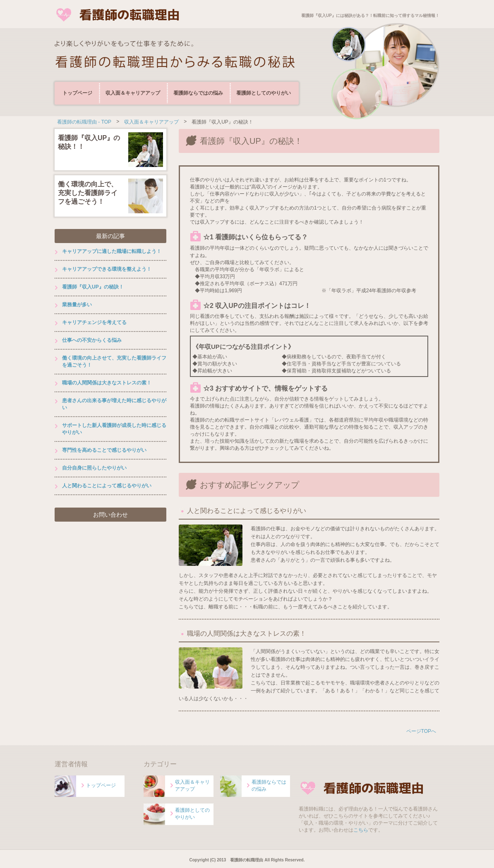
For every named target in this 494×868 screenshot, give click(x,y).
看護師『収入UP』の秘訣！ (93, 287)
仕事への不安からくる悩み (92, 340)
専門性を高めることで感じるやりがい (104, 450)
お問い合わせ (110, 515)
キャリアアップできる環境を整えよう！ (107, 269)
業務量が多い (77, 305)
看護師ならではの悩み (198, 93)
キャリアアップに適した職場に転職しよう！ (112, 251)
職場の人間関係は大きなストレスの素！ (247, 633)
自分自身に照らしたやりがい (94, 468)
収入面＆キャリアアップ (133, 93)
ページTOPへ (421, 731)
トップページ (77, 93)
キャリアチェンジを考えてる (94, 322)
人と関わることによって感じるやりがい (247, 511)
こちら (361, 830)
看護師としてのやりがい (264, 93)
